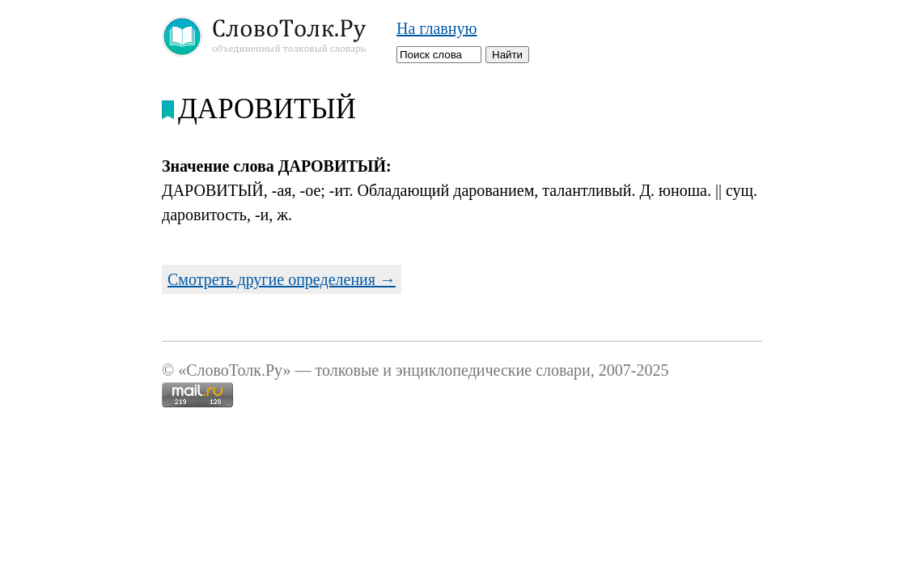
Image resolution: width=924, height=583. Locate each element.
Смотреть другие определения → (282, 279)
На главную (437, 28)
